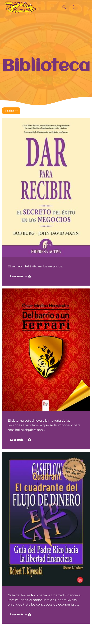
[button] (73, 7)
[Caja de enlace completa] (46, 202)
